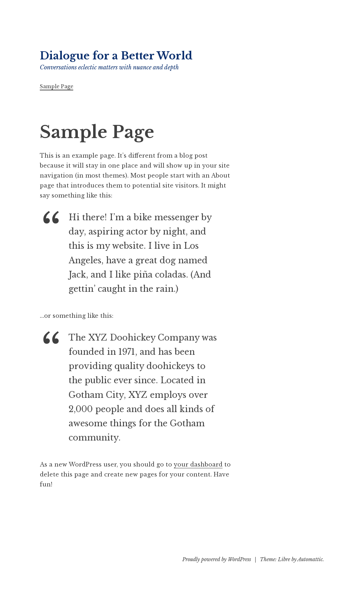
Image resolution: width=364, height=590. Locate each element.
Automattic (310, 559)
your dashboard (198, 464)
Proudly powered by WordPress (217, 559)
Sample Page (57, 86)
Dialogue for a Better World (116, 56)
